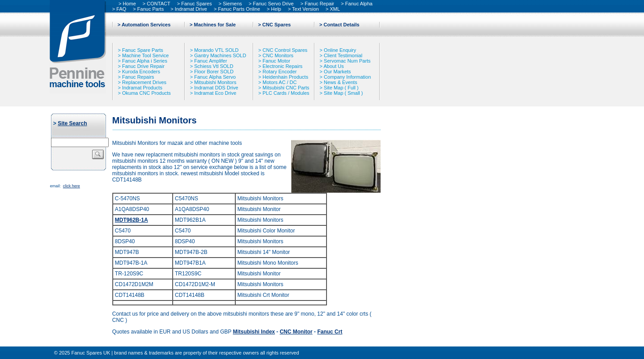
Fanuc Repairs (138, 77)
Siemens (232, 4)
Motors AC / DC (280, 82)
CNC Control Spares (285, 50)
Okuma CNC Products (146, 93)
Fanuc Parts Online (239, 9)
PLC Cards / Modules (286, 93)
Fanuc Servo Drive (273, 4)
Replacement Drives (144, 82)
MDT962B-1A (131, 220)
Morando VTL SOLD (216, 50)
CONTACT (158, 4)
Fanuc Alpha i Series (145, 61)
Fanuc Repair (319, 4)
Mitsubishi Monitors (215, 82)
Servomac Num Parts (347, 61)
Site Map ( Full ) (341, 88)
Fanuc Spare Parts (143, 50)
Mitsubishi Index (254, 332)
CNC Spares (277, 25)
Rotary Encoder (280, 72)
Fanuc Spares (196, 4)
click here (72, 186)
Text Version (305, 9)
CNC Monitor (296, 332)
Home (129, 4)
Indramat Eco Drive (215, 93)
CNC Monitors (278, 55)
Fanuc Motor (276, 61)
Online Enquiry (340, 50)
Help (276, 9)
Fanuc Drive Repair (143, 66)
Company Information (347, 77)
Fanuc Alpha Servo (215, 77)
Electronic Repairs (282, 66)
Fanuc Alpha (359, 4)
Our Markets (337, 72)
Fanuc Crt (330, 332)
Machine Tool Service (145, 55)
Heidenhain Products (285, 77)
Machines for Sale (215, 25)
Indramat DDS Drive (216, 88)
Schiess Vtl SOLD (214, 66)
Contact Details (342, 25)
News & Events (341, 82)
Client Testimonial (343, 55)
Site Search (72, 123)
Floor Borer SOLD (214, 72)
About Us (333, 66)
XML (335, 9)
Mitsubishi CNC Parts (286, 88)
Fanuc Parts (150, 9)
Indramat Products (142, 88)
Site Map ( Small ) (343, 93)
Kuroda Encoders (141, 72)
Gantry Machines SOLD (220, 55)
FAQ (121, 9)
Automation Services (146, 25)
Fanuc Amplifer (210, 61)
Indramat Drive (191, 9)
